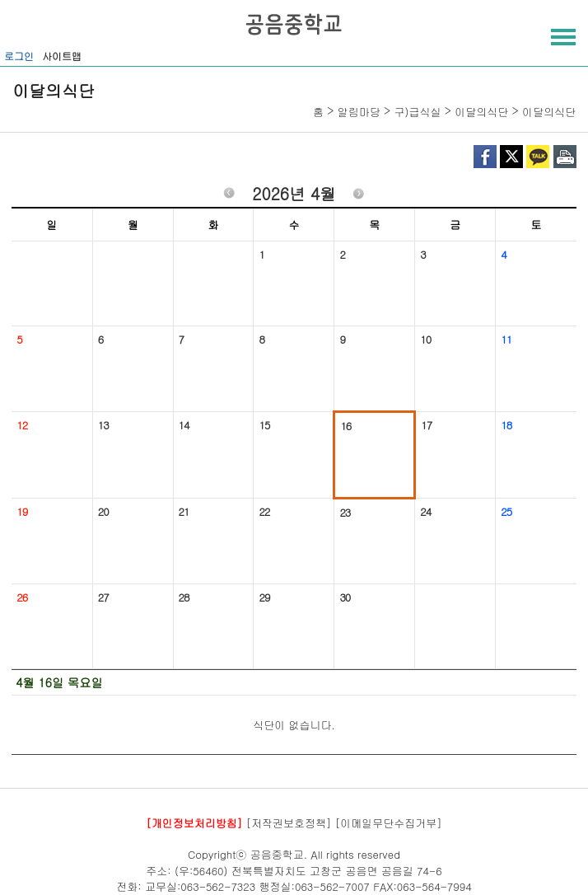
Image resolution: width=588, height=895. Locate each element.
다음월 (359, 196)
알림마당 (359, 112)
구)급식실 (418, 112)
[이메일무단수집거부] (389, 822)
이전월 (229, 196)
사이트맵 (62, 56)
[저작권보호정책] (289, 822)
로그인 (19, 56)
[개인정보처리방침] (194, 822)
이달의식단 (481, 112)
